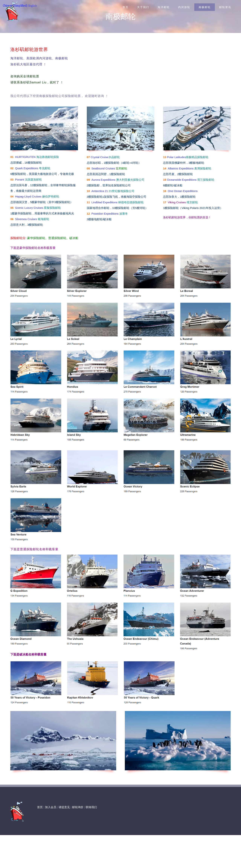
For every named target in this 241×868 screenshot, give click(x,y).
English (33, 6)
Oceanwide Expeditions (182, 180)
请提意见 (64, 807)
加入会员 (51, 807)
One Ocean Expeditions (183, 191)
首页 (40, 807)
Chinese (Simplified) (15, 6)
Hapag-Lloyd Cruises (28, 196)
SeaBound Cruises (103, 168)
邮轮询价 (78, 807)
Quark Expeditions (27, 168)
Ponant (20, 179)
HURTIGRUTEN (25, 157)
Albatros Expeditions (181, 168)
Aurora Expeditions (103, 180)
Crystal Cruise (99, 157)
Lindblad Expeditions (104, 202)
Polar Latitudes (176, 157)
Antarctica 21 (100, 191)
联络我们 (91, 807)
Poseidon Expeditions (105, 214)
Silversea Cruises (26, 219)
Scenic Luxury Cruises (29, 208)
